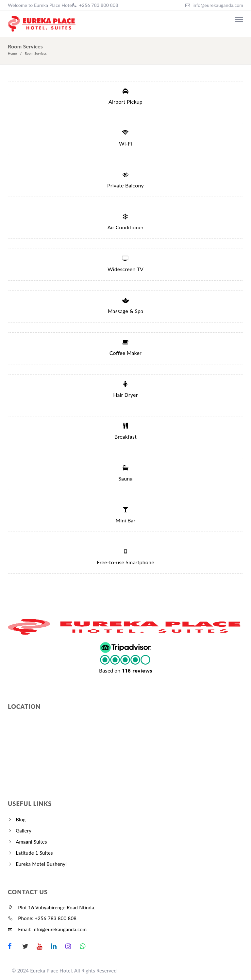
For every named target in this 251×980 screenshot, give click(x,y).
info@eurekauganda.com (218, 5)
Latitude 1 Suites (34, 853)
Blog (21, 819)
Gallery (24, 831)
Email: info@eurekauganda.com (47, 929)
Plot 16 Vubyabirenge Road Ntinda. (52, 907)
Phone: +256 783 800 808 (42, 918)
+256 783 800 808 (98, 5)
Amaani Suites (31, 842)
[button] (125, 657)
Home (12, 53)
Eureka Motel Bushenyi (41, 864)
